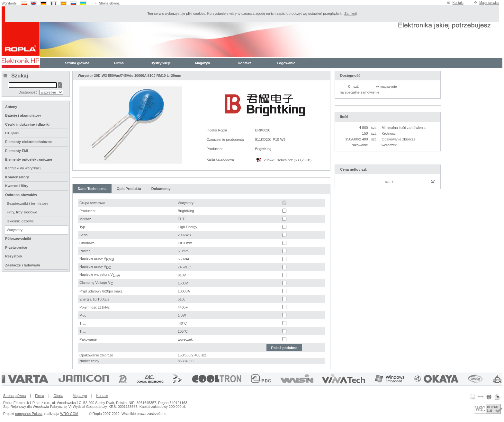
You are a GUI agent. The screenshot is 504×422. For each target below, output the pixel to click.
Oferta (58, 396)
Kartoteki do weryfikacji (23, 168)
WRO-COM (69, 414)
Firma (119, 63)
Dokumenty (161, 189)
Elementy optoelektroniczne (29, 159)
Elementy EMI (17, 151)
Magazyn (203, 63)
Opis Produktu (129, 189)
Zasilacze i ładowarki (23, 265)
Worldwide (9, 3)
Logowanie (286, 63)
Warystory (15, 230)
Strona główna (109, 3)
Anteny (11, 107)
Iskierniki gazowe (20, 221)
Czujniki (12, 133)
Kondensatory (17, 177)
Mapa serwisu (489, 3)
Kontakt (458, 3)
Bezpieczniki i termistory (27, 203)
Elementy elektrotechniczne (28, 142)
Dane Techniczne (92, 189)
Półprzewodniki (18, 238)
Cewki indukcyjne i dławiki (27, 124)
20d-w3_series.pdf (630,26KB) (288, 160)
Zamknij (351, 13)
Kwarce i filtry (17, 186)
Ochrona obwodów (21, 195)
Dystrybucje (161, 63)
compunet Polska (29, 414)
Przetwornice (16, 247)
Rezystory (14, 256)
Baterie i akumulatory (23, 115)
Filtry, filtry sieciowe (22, 212)
